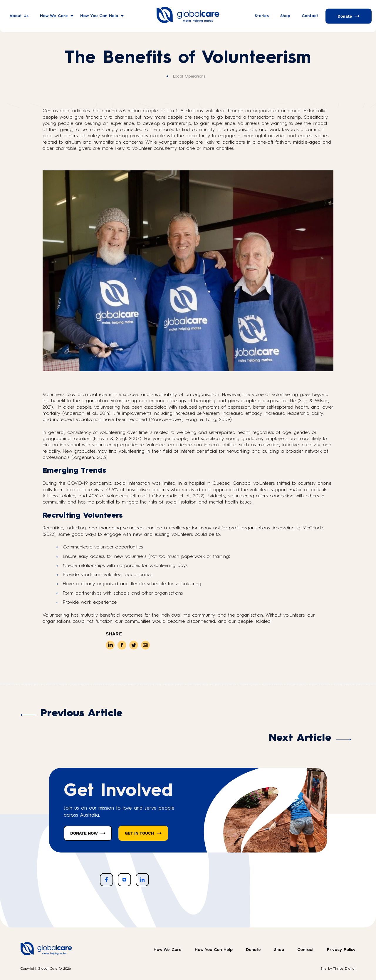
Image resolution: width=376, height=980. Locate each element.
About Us (19, 16)
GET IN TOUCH (139, 833)
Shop (285, 16)
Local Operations (189, 76)
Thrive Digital (344, 969)
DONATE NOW (84, 833)
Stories (262, 16)
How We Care (54, 16)
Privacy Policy (341, 950)
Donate (345, 16)
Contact (310, 16)
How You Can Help (99, 16)
